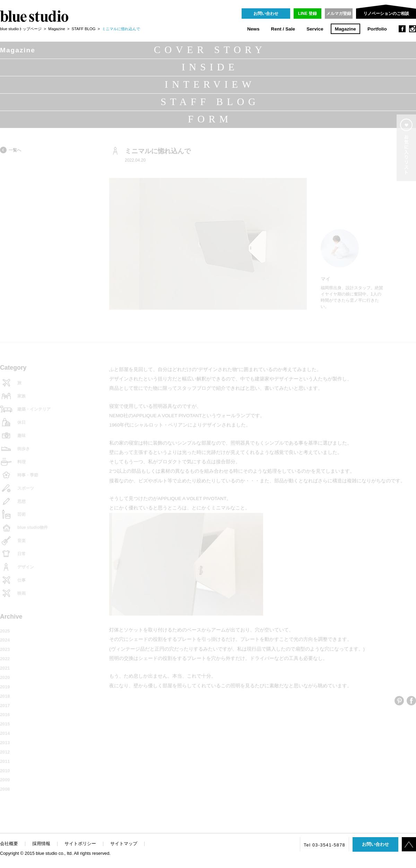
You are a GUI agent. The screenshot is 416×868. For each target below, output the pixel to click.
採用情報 (41, 844)
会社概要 (9, 844)
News (253, 29)
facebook (402, 29)
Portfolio (377, 29)
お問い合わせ (266, 14)
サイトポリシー (80, 844)
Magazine (345, 29)
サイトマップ (124, 844)
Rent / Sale (283, 29)
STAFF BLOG (84, 29)
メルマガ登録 (339, 14)
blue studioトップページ (21, 29)
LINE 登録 (308, 14)
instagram (413, 29)
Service (315, 29)
